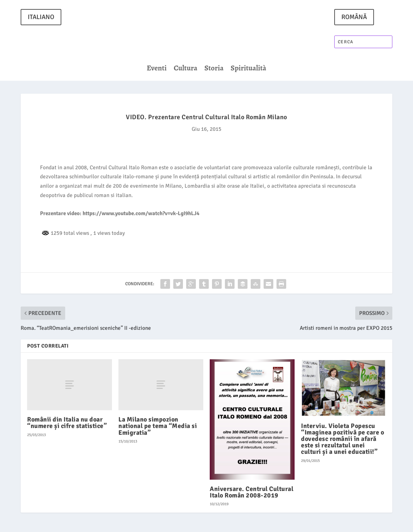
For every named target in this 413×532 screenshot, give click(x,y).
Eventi (157, 69)
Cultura (185, 69)
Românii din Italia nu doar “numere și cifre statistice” (67, 423)
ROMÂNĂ (354, 17)
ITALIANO (41, 17)
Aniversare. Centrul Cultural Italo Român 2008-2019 (252, 492)
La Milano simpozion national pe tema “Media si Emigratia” (158, 426)
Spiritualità (248, 69)
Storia (214, 69)
